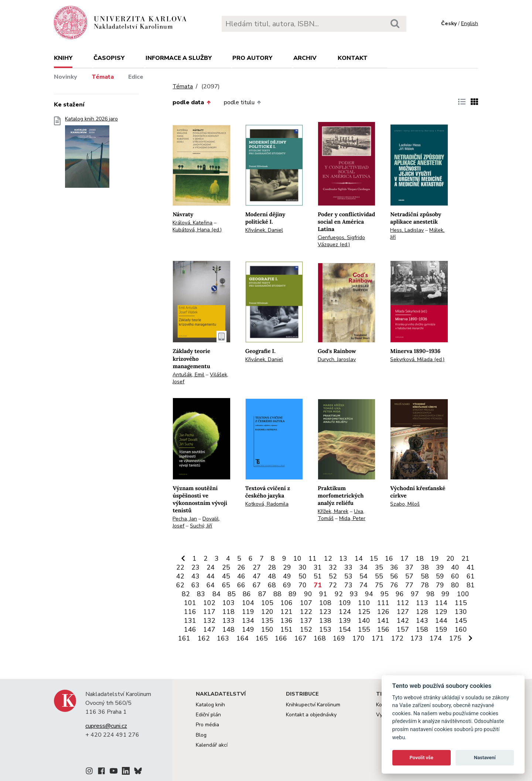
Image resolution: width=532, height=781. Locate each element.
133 (229, 621)
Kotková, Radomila (267, 504)
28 (272, 567)
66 (241, 585)
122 (306, 612)
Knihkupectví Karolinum (313, 705)
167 (301, 638)
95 (385, 594)
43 (195, 576)
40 (455, 567)
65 (226, 585)
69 (287, 585)
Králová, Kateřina (192, 223)
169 (339, 638)
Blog (201, 735)
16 (389, 558)
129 (441, 612)
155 (364, 629)
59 (440, 576)
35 (379, 567)
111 (383, 603)
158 (422, 629)
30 (303, 567)
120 (267, 612)
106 (287, 603)
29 (287, 567)
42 (180, 576)
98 (430, 594)
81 (471, 585)
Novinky (66, 77)
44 (211, 576)
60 (455, 576)
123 (325, 612)
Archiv (305, 58)
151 (287, 629)
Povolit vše (422, 758)
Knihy (63, 58)
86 (247, 594)
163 (223, 638)
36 (394, 567)
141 (383, 621)
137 (306, 621)
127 (403, 612)
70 (303, 585)
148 (229, 629)
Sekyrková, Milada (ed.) (417, 359)
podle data (191, 102)
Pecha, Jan (185, 519)
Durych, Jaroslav (337, 359)
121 (287, 612)
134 (248, 621)
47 (257, 576)
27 (257, 567)
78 (425, 585)
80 (455, 585)
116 (190, 612)
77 (409, 585)
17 (405, 558)
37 (409, 567)
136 (287, 621)
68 (272, 585)
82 (186, 594)
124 (345, 612)
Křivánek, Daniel (264, 230)
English (470, 23)
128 (422, 612)
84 (216, 594)
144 (441, 621)
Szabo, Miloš (405, 504)
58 (425, 576)
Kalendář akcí (212, 745)
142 (403, 621)
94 (369, 594)
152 (306, 629)
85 (232, 594)
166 (281, 638)
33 (348, 567)
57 (409, 576)
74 (364, 585)
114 (441, 603)
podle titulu (242, 102)
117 (209, 612)
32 (333, 567)
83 (201, 594)
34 (364, 567)
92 (339, 594)
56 (394, 576)
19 (435, 558)
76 (394, 585)
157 (403, 629)
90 (308, 594)
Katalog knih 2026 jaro (91, 154)
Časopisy (109, 58)
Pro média (207, 725)
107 (306, 603)
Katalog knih (210, 705)
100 (463, 594)
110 (364, 603)
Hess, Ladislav (407, 230)
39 (440, 567)
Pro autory (252, 58)
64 (211, 585)
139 (345, 621)
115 (461, 603)
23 (195, 567)
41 (471, 567)
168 (320, 638)
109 (345, 603)
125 (364, 612)
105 (267, 603)
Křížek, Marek (333, 511)
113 (422, 603)
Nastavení (485, 758)
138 (325, 621)
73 (348, 585)
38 (425, 567)
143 (422, 621)
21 (465, 558)
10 (297, 558)
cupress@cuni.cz (106, 726)
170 (359, 638)
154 (345, 629)
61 (471, 576)
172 (397, 638)
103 (229, 603)
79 (440, 585)
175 (455, 638)
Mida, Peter (352, 518)
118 (229, 612)
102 (209, 603)
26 (241, 567)
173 (417, 638)
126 (383, 612)
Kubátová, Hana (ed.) (197, 230)
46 (241, 576)
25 (226, 567)
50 (303, 576)
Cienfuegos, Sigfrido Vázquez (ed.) (341, 241)
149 (248, 629)
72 (333, 585)
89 (293, 594)
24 (211, 567)
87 (262, 594)
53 (348, 576)
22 (180, 567)
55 (379, 576)
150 (267, 629)
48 (272, 576)
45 (226, 576)
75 (379, 585)
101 (190, 603)
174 (436, 638)
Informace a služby (179, 58)
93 (354, 594)
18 (420, 558)
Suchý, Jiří (201, 526)
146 (190, 629)
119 (248, 612)
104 (248, 603)
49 (287, 576)
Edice (136, 77)
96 (400, 594)
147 (209, 629)
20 (450, 558)
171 (378, 638)
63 (195, 585)
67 (257, 585)
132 (209, 621)
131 (190, 621)
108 (325, 603)
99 (446, 594)
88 (277, 594)
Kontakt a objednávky (311, 715)
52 (333, 576)
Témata (103, 77)
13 (343, 558)
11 (313, 558)
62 (180, 585)
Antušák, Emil (188, 375)
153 (325, 629)
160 (461, 629)
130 (461, 612)
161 (184, 638)
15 (374, 558)
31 (318, 567)
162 (204, 638)
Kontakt (353, 58)
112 (403, 603)
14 (359, 558)
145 (461, 621)
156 (383, 629)
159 (441, 629)
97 (415, 594)
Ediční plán (208, 715)
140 (364, 621)
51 (318, 576)
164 (243, 638)
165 (262, 638)
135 (267, 621)
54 (364, 576)
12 (328, 558)
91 (323, 594)
